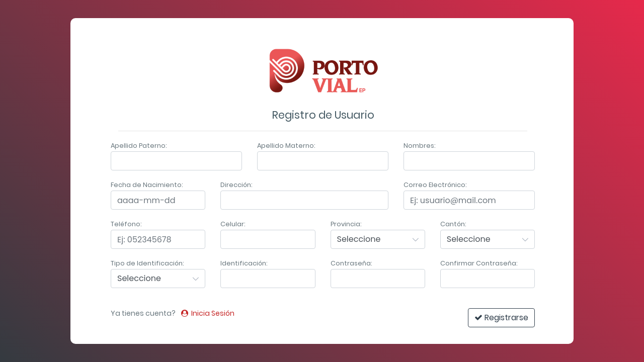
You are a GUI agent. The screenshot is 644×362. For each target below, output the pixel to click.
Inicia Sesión (208, 313)
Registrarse (501, 318)
